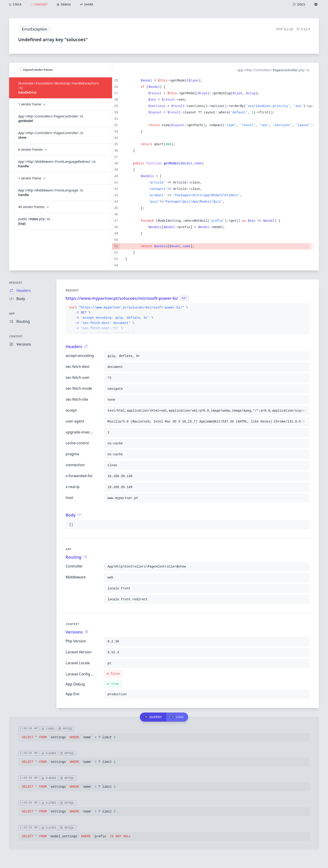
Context (16, 336)
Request (16, 283)
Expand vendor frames (36, 70)
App (12, 314)
